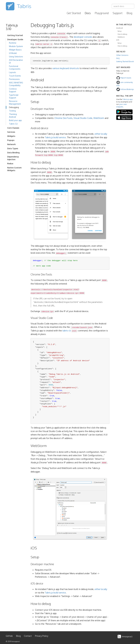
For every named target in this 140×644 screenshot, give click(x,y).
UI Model (13, 53)
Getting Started (15, 35)
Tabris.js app (128, 99)
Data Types (13, 148)
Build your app (15, 120)
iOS (118, 40)
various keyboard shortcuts (66, 68)
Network (11, 144)
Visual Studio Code (83, 118)
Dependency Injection (13, 158)
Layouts (13, 72)
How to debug (122, 34)
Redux (10, 164)
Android (119, 28)
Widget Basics (15, 50)
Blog (129, 13)
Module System (16, 46)
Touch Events (15, 76)
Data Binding (13, 153)
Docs (88, 13)
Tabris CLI (13, 124)
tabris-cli (67, 331)
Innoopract (16, 641)
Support (118, 13)
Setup (119, 31)
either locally (101, 134)
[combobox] (123, 6)
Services (11, 132)
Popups (11, 140)
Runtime (13, 43)
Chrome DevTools (63, 118)
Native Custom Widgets (14, 169)
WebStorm (99, 118)
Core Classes (13, 128)
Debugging (14, 107)
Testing (12, 111)
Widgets (11, 136)
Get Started (74, 13)
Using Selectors (16, 57)
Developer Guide (15, 39)
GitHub (9, 636)
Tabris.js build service (55, 137)
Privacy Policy (42, 636)
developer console (83, 37)
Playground (102, 13)
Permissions (14, 79)
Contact (28, 636)
